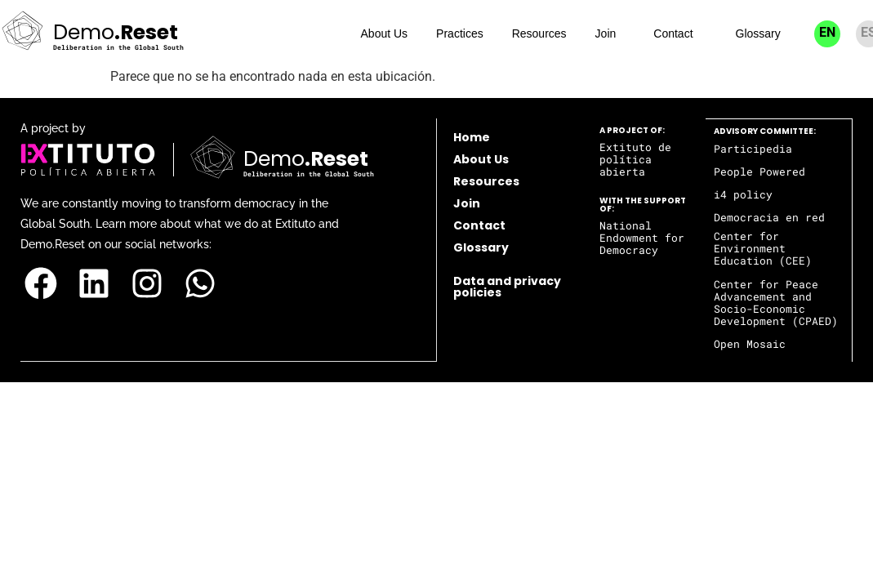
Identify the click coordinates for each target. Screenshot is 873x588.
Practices (460, 33)
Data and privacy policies (507, 287)
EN (827, 32)
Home (472, 137)
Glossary (758, 33)
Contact (673, 33)
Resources (539, 33)
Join (606, 33)
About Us (385, 33)
